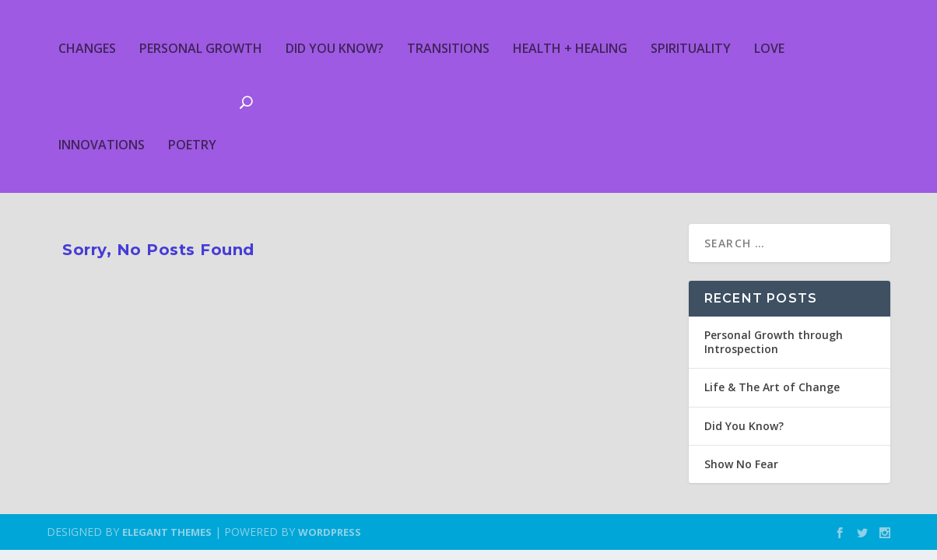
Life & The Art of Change (772, 387)
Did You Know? (335, 48)
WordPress (330, 532)
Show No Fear (741, 464)
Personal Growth (201, 48)
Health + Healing (570, 48)
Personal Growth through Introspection (774, 342)
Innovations (102, 145)
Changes (87, 48)
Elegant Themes (167, 532)
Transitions (448, 48)
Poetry (192, 145)
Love (769, 48)
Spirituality (691, 48)
